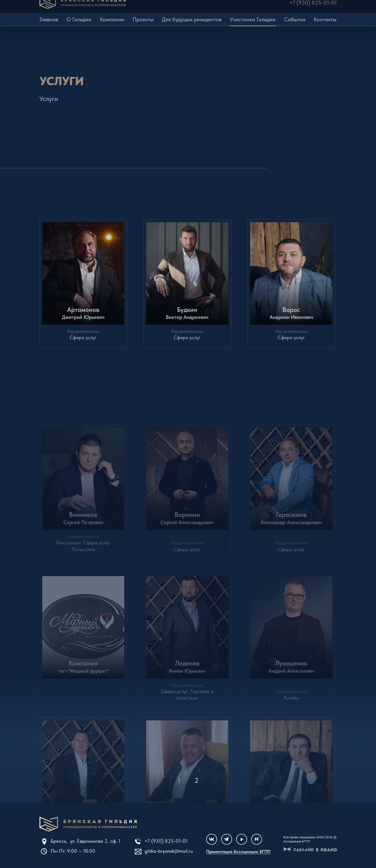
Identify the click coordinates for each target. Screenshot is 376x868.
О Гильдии (79, 15)
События (295, 15)
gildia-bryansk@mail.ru (169, 851)
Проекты (143, 15)
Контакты (325, 15)
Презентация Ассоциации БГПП (238, 851)
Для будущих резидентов (192, 15)
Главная (49, 15)
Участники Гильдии (253, 15)
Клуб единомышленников (88, 824)
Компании (112, 15)
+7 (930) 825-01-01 (166, 841)
